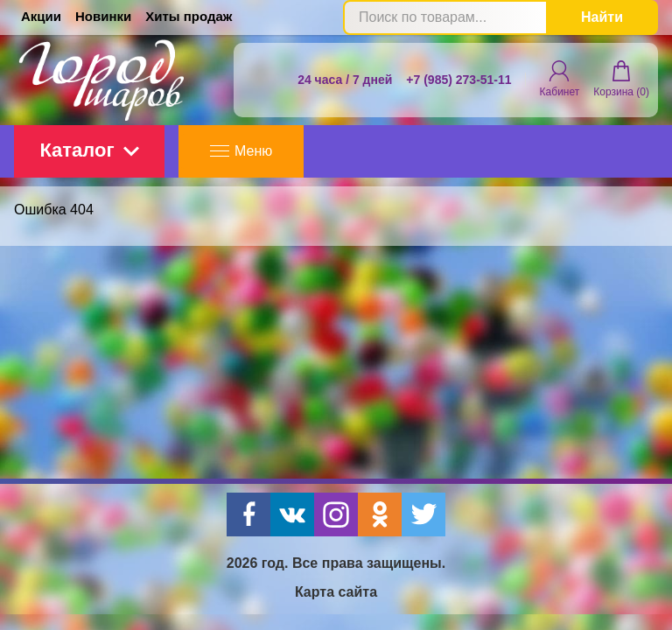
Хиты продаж (189, 16)
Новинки (103, 16)
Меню (241, 151)
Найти (602, 17)
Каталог (89, 150)
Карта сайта (336, 592)
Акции (41, 16)
